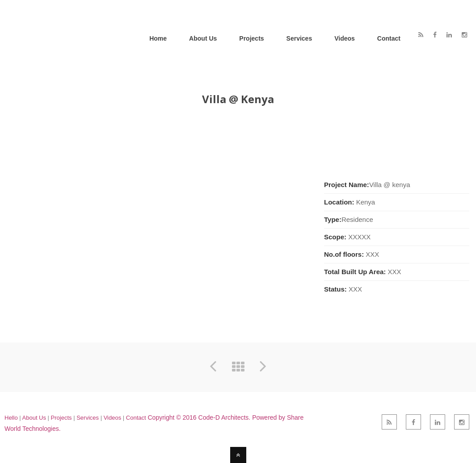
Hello (11, 418)
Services (88, 418)
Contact (136, 418)
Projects (61, 418)
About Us (34, 418)
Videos (113, 418)
